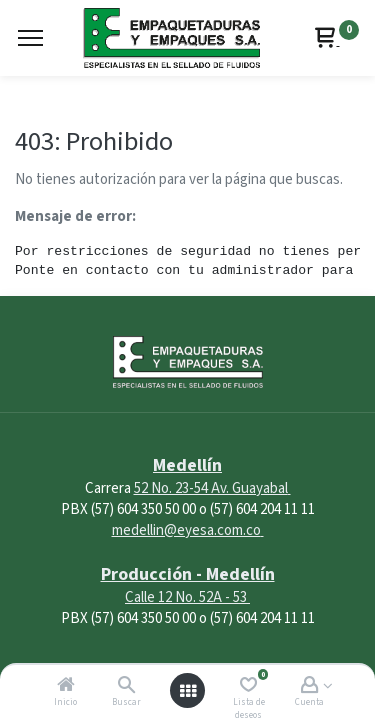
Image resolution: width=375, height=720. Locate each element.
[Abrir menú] (188, 691)
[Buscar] (126, 686)
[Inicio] (66, 686)
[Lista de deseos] (248, 686)
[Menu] (30, 38)
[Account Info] (309, 686)
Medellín (187, 465)
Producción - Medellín (188, 574)
